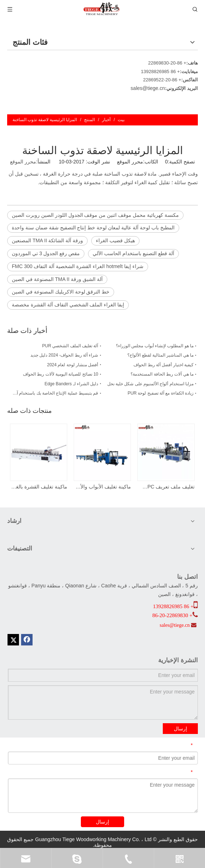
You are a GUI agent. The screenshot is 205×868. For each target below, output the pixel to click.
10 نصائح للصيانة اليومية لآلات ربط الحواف (60, 374)
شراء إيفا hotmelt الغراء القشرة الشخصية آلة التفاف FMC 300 (78, 266)
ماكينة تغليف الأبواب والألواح (103, 487)
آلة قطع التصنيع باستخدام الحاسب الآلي (133, 253)
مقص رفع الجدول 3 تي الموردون (46, 253)
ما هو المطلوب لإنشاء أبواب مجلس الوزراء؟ (155, 346)
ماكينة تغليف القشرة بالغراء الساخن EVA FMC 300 (39, 487)
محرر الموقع (23, 162)
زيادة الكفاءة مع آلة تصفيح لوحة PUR (161, 393)
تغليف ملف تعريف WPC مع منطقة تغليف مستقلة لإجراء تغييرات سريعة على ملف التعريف (166, 487)
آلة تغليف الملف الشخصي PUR (70, 346)
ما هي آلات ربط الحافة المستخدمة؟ (162, 374)
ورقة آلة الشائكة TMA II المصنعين (47, 240)
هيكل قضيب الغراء (115, 240)
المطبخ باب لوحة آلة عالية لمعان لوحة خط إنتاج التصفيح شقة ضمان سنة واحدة (93, 228)
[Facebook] (27, 640)
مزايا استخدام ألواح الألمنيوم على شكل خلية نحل (150, 384)
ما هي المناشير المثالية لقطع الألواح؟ (160, 355)
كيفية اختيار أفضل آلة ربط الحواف (163, 365)
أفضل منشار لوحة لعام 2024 (72, 365)
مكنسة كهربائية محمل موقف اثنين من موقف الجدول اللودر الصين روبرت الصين (95, 215)
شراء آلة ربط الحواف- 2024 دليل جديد (64, 355)
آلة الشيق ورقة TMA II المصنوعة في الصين (57, 279)
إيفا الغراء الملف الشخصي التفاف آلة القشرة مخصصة (68, 305)
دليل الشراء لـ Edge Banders (71, 384)
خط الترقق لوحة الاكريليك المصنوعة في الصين (61, 292)
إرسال (180, 729)
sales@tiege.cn (148, 88)
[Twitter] (13, 640)
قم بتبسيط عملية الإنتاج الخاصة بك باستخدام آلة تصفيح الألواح (55, 393)
